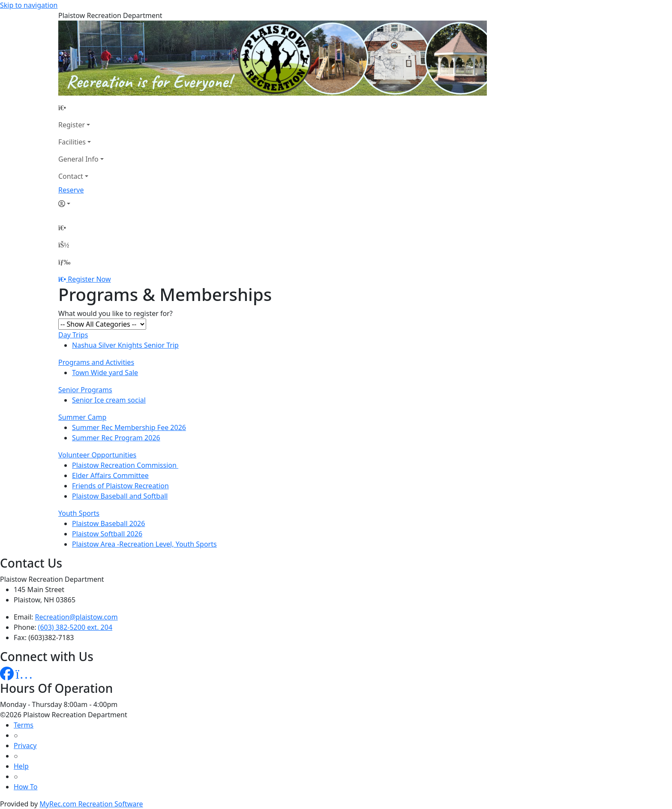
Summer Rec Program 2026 (116, 438)
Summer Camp (82, 417)
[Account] (81, 204)
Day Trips (73, 335)
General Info (78, 159)
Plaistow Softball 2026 (107, 534)
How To (25, 787)
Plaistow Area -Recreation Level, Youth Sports (144, 544)
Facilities (72, 142)
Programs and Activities (96, 362)
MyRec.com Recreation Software (91, 804)
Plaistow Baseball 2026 (108, 523)
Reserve (71, 190)
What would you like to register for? (115, 313)
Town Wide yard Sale (105, 373)
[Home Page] (81, 108)
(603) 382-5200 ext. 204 (75, 627)
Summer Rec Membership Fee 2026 (129, 427)
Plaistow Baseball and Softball (120, 496)
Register (72, 125)
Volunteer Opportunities (97, 455)
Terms (24, 725)
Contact (71, 176)
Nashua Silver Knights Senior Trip (125, 345)
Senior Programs (85, 390)
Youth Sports (79, 513)
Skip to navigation (29, 5)
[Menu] (64, 262)
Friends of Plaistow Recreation (120, 486)
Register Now (89, 279)
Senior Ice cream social (109, 400)
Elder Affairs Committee (110, 475)
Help (21, 766)
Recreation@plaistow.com (76, 617)
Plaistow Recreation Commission (125, 465)
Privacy (25, 746)
